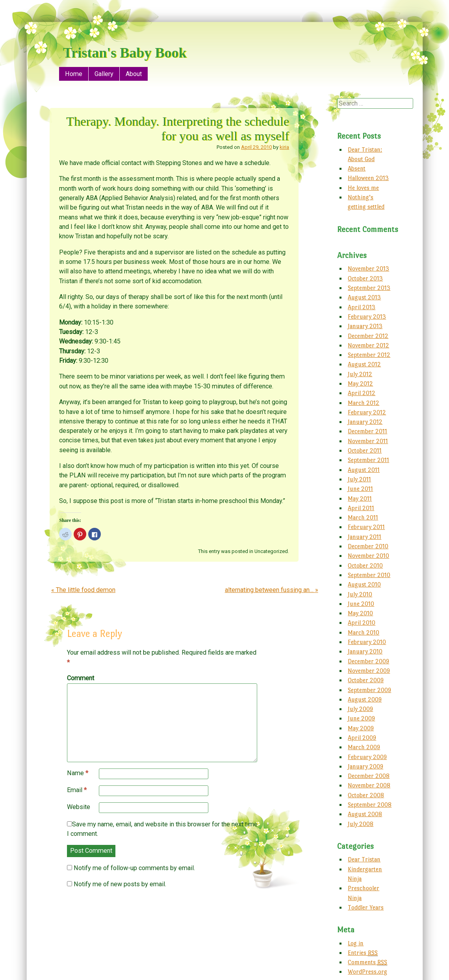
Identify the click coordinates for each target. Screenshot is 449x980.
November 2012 (368, 345)
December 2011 (367, 431)
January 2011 (365, 537)
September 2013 (369, 288)
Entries (363, 953)
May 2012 (360, 383)
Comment (81, 678)
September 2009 (369, 690)
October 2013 (365, 278)
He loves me (363, 188)
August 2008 (365, 814)
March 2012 (364, 403)
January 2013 (365, 326)
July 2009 (360, 709)
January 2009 (366, 766)
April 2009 (362, 738)
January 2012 (365, 422)
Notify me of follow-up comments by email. (134, 868)
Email (77, 790)
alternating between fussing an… (272, 590)
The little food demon (83, 590)
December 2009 (368, 661)
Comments (367, 962)
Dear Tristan (364, 859)
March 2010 (364, 632)
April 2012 (362, 393)
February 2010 (367, 642)
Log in (356, 943)
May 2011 (360, 498)
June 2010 (361, 604)
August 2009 (365, 699)
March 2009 (364, 747)
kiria (284, 147)
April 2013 (362, 307)
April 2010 (362, 623)
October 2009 (366, 680)
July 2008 (361, 824)
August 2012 (364, 364)
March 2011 (363, 517)
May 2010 (360, 613)
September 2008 (370, 805)
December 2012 (368, 336)
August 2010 (364, 584)
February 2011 (366, 527)
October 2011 (365, 450)
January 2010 (365, 651)
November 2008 (369, 785)
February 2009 (367, 757)
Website (79, 807)
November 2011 (368, 441)
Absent (357, 168)
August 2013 (364, 297)
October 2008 (366, 795)
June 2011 (360, 489)
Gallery (104, 74)
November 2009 (369, 671)
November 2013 (368, 268)
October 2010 (365, 565)
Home (74, 74)
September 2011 (368, 460)
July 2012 (360, 374)
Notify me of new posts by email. (120, 884)
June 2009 (361, 718)
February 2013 (367, 316)
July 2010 (360, 594)
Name (78, 773)
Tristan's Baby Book (125, 53)
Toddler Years (366, 907)
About (134, 74)
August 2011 (364, 470)
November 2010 (368, 556)
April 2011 (361, 508)
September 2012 (369, 355)
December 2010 (368, 546)
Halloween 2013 (368, 178)
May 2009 (361, 728)
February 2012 (367, 412)
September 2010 (369, 575)
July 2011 (359, 479)
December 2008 (369, 776)
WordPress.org (367, 972)
